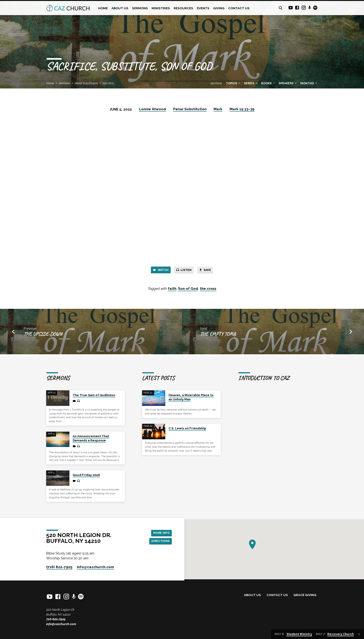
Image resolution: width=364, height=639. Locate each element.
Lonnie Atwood (153, 109)
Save (209, 271)
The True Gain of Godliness (94, 395)
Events (203, 8)
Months (309, 83)
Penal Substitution (86, 83)
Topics (233, 83)
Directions (159, 541)
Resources (183, 8)
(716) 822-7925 (59, 567)
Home (103, 8)
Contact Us (239, 8)
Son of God (188, 290)
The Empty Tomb (218, 335)
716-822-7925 (56, 619)
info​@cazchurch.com (95, 567)
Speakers (288, 83)
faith (172, 290)
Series (251, 83)
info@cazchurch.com (61, 624)
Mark (218, 109)
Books (268, 83)
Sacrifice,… (109, 83)
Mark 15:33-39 (242, 109)
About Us (120, 8)
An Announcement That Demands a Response (91, 438)
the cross (208, 290)
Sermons (140, 8)
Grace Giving (305, 595)
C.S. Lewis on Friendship (187, 428)
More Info (160, 532)
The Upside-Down (43, 335)
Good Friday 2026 (86, 475)
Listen (184, 271)
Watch (157, 271)
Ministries (161, 8)
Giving (219, 8)
